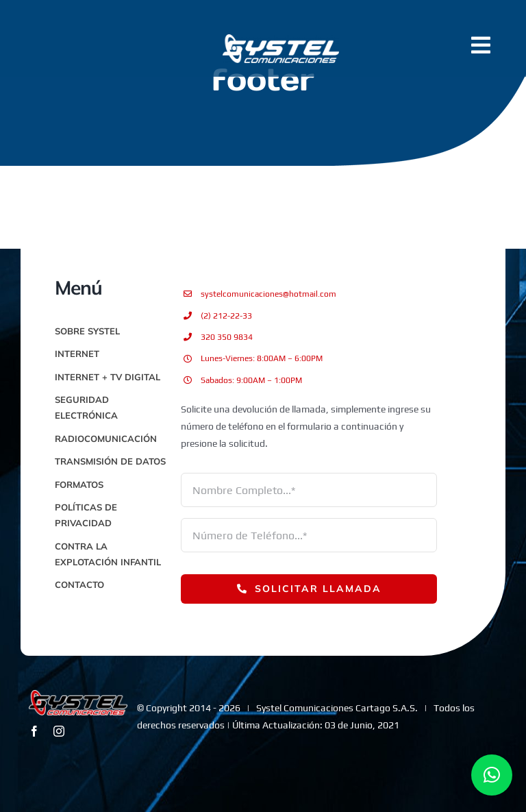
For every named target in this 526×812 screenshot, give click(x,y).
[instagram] (59, 731)
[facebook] (34, 731)
